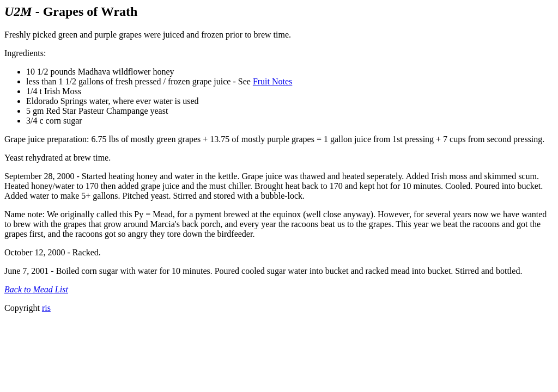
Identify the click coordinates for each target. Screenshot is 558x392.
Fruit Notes (272, 81)
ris (46, 308)
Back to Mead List (36, 289)
